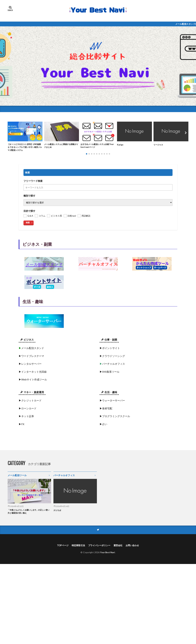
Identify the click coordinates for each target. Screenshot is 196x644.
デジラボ (58, 511)
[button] (11, 133)
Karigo (121, 145)
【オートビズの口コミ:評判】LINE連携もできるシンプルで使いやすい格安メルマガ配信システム (25, 148)
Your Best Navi (108, 555)
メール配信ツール (17, 476)
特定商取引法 (76, 548)
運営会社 (120, 548)
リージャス (159, 145)
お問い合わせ (136, 548)
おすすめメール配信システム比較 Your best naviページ (97, 146)
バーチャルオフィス (64, 476)
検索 (28, 224)
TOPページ (59, 548)
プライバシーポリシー (99, 548)
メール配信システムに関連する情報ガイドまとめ (61, 146)
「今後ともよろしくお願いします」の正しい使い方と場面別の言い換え (29, 513)
